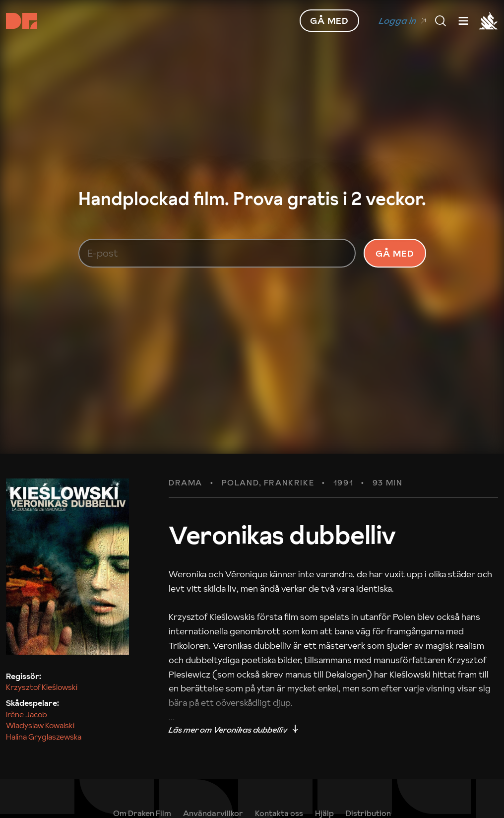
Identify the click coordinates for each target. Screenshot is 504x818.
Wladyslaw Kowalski (40, 725)
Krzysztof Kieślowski (42, 687)
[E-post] (217, 253)
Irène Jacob (27, 714)
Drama (186, 483)
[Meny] (441, 21)
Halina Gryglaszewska (44, 737)
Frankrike (289, 483)
